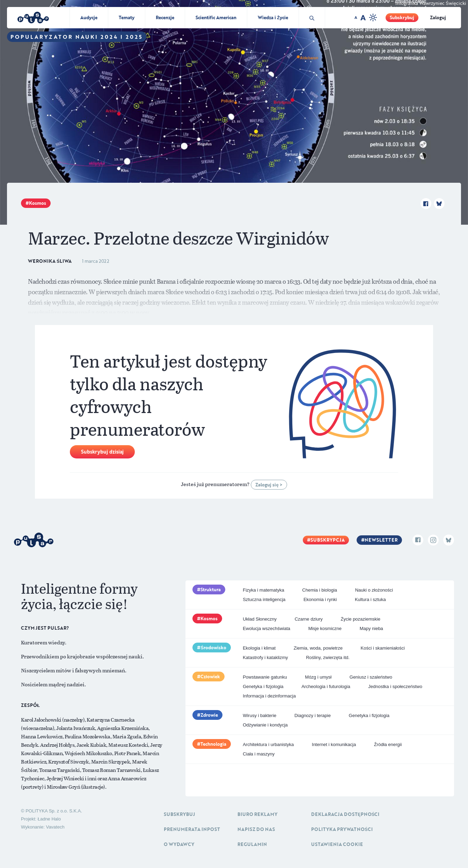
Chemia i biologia (320, 590)
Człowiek (210, 677)
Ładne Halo (49, 819)
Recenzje (165, 17)
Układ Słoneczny (260, 619)
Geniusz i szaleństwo (371, 677)
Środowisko (213, 648)
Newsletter (381, 540)
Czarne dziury (309, 619)
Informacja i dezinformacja (269, 696)
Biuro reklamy (257, 814)
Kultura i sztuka (370, 599)
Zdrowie (209, 715)
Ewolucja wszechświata (266, 628)
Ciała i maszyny (259, 754)
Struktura (211, 589)
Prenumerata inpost (192, 829)
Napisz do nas (256, 829)
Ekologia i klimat (259, 648)
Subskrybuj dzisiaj (102, 452)
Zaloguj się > (269, 485)
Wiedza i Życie (273, 17)
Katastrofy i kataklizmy (265, 657)
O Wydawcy (179, 844)
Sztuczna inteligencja (264, 599)
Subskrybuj (402, 17)
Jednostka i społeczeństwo (395, 686)
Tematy (127, 17)
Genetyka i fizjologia (263, 686)
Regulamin (252, 844)
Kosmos (38, 203)
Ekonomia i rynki (320, 599)
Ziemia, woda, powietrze (318, 648)
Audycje (89, 17)
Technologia (213, 744)
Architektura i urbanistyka (268, 744)
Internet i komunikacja (334, 744)
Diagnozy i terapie (313, 715)
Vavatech (55, 827)
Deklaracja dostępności (345, 814)
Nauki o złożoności (374, 590)
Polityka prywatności (342, 829)
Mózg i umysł (318, 677)
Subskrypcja (328, 540)
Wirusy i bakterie (259, 715)
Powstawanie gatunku (265, 677)
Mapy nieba (371, 628)
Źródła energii (388, 744)
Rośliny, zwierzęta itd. (328, 657)
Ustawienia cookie (337, 844)
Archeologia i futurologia (326, 686)
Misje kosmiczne (325, 628)
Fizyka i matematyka (263, 590)
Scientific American (216, 17)
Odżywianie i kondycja (265, 725)
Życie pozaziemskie (360, 619)
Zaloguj (438, 17)
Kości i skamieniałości (383, 648)
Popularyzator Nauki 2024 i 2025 (77, 37)
